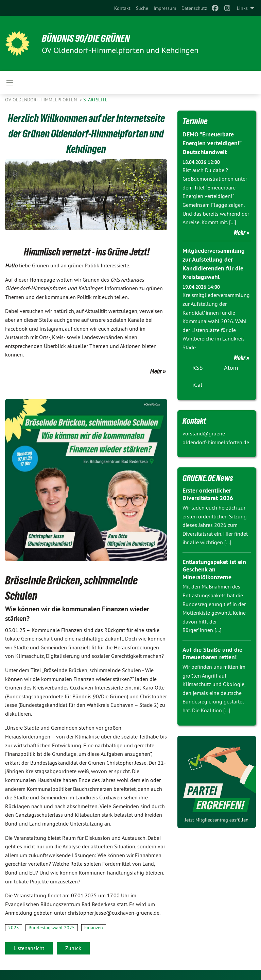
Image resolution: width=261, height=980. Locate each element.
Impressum (165, 8)
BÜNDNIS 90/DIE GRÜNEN (89, 38)
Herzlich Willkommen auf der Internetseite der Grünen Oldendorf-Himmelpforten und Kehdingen (86, 133)
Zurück (73, 948)
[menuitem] (122, 8)
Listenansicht (29, 948)
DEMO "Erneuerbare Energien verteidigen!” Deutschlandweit (212, 143)
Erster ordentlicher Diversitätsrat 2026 (208, 493)
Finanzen (94, 928)
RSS (198, 366)
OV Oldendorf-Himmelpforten (42, 100)
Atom (231, 366)
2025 (14, 928)
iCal (197, 383)
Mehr (156, 371)
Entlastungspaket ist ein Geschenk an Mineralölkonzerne (214, 568)
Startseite (95, 100)
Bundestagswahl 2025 (52, 928)
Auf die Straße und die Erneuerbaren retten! (212, 652)
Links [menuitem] (242, 8)
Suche (142, 8)
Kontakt (122, 8)
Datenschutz (194, 8)
